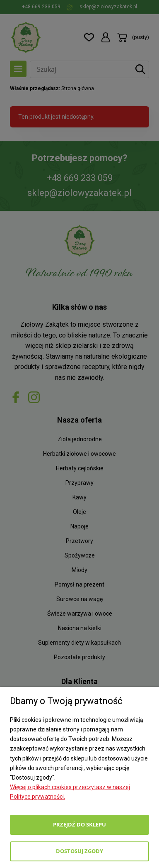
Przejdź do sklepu (79, 824)
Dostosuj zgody (79, 851)
